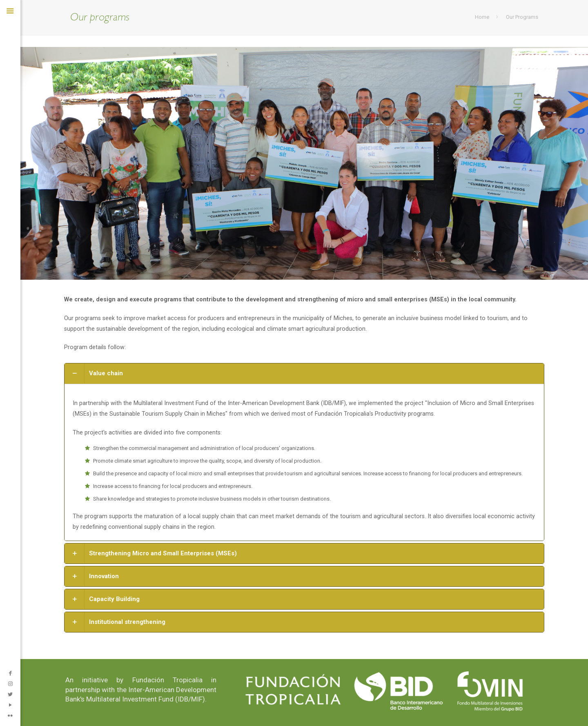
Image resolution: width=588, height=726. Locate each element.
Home (482, 17)
